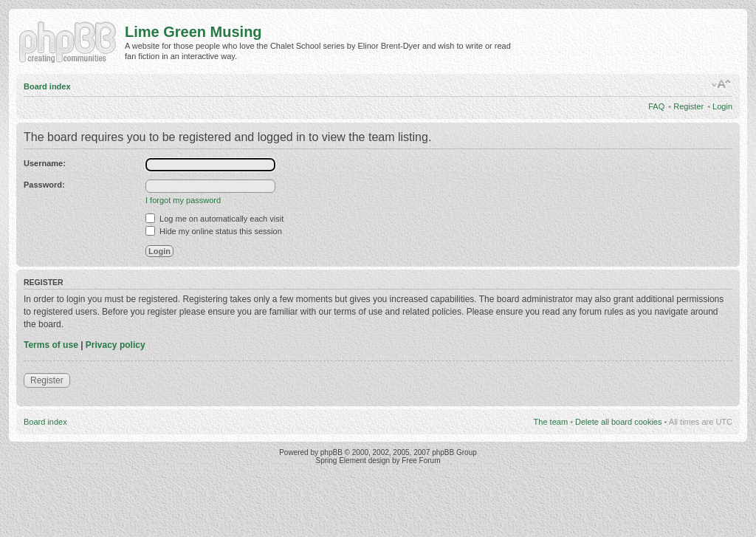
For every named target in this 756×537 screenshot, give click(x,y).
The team (551, 422)
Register (688, 106)
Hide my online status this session (214, 231)
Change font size (722, 84)
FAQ (656, 106)
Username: (45, 163)
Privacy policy (116, 345)
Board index (47, 86)
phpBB (331, 452)
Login (722, 106)
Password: (44, 185)
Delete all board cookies (618, 422)
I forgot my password (183, 200)
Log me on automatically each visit (214, 219)
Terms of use (51, 345)
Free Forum (421, 461)
